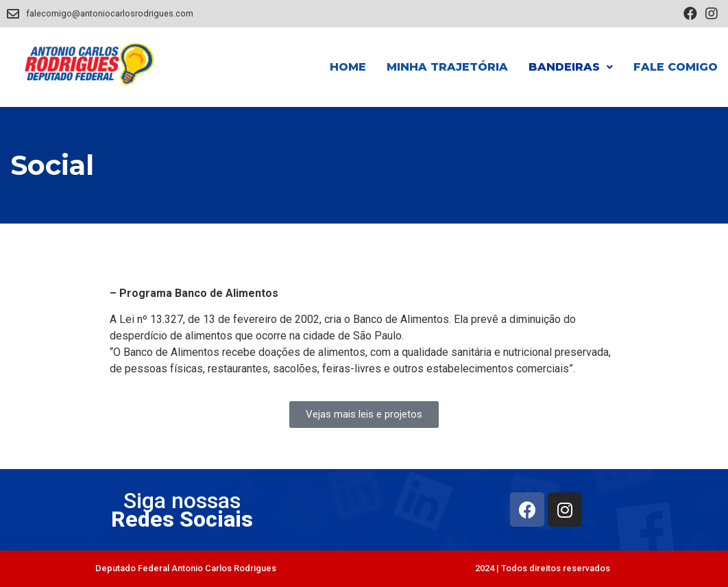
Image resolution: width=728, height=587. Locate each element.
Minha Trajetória (447, 67)
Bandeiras (571, 67)
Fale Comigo (676, 67)
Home (348, 67)
